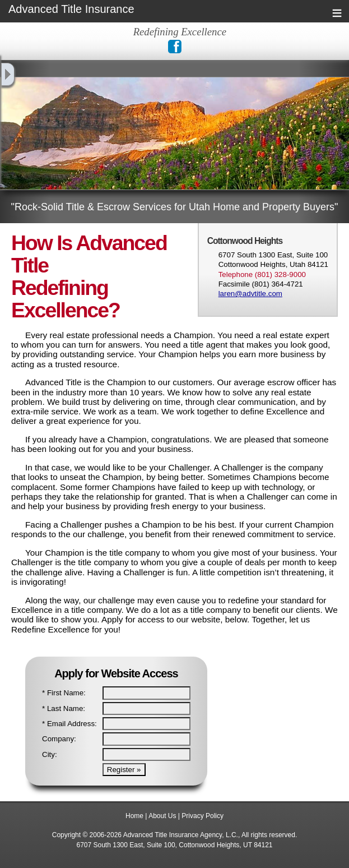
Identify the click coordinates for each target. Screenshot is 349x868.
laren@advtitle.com (250, 294)
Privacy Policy (203, 816)
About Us (162, 816)
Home (134, 816)
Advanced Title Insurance (71, 9)
